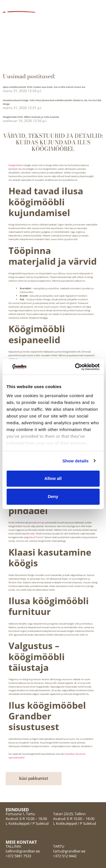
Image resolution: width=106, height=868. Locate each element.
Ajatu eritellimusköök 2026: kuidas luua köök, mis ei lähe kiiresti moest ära (44, 87)
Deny (53, 496)
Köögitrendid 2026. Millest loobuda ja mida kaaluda (31, 117)
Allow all (53, 478)
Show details (76, 461)
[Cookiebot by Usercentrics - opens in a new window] (75, 367)
